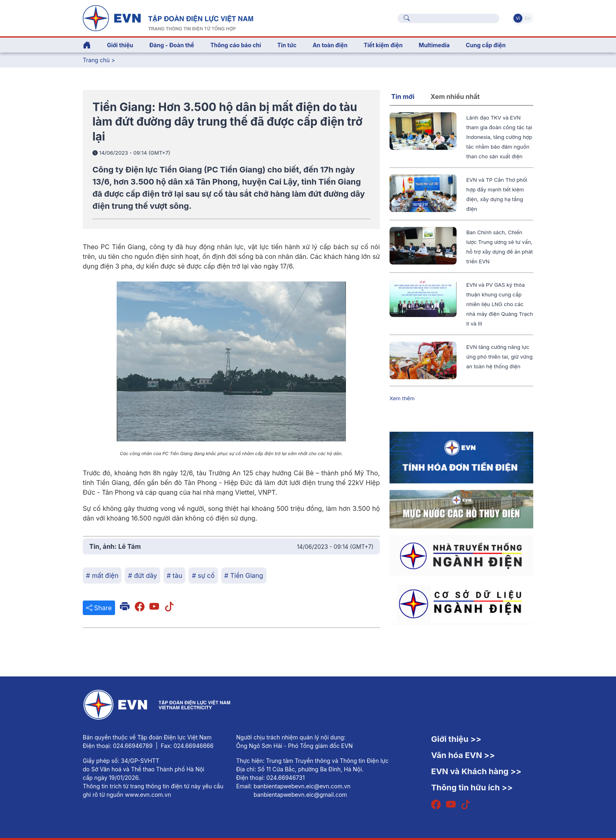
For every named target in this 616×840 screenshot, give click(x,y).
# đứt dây (142, 575)
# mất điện (102, 575)
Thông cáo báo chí (236, 45)
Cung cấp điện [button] (486, 45)
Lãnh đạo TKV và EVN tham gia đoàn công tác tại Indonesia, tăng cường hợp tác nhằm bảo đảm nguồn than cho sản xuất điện (499, 137)
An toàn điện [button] (330, 45)
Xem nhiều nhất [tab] (455, 97)
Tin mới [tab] (403, 97)
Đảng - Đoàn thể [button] (172, 45)
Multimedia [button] (434, 45)
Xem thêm (402, 398)
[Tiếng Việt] (168, 17)
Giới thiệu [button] (120, 45)
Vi (518, 18)
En (527, 18)
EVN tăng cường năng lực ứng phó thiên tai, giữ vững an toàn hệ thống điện (499, 357)
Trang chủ (96, 60)
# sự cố (203, 575)
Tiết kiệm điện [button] (383, 45)
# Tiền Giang (244, 575)
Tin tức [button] (287, 45)
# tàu (174, 575)
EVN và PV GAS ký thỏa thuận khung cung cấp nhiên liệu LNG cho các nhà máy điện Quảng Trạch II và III (500, 304)
